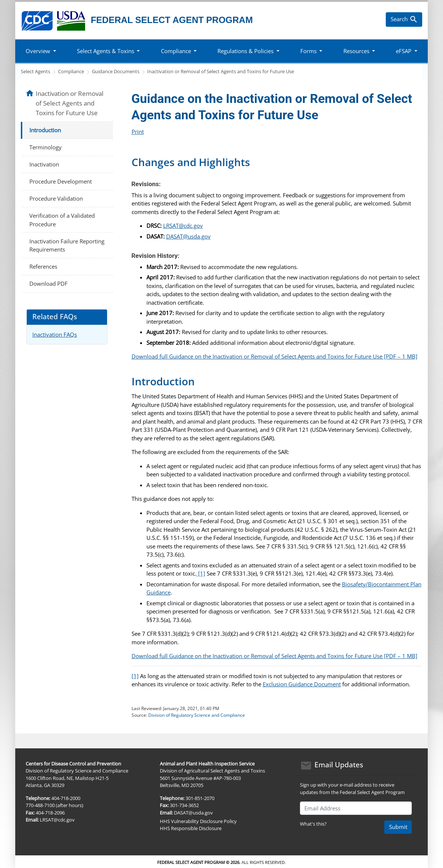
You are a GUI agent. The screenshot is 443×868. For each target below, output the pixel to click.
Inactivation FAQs (55, 334)
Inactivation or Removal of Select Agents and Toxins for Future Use (221, 71)
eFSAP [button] (404, 51)
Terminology (46, 147)
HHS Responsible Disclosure (191, 828)
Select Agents (35, 71)
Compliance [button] (176, 51)
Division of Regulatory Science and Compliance (197, 715)
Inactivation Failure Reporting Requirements (67, 245)
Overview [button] (38, 51)
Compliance (71, 71)
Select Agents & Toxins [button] (106, 51)
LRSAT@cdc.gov (183, 226)
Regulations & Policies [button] (245, 51)
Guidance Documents (116, 71)
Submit (398, 827)
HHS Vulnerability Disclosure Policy (198, 821)
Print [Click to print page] (138, 132)
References (43, 266)
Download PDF (48, 284)
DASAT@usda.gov (188, 236)
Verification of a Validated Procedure (62, 220)
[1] (201, 573)
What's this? (313, 824)
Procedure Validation (56, 198)
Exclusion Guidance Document (302, 684)
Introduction (45, 130)
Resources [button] (356, 51)
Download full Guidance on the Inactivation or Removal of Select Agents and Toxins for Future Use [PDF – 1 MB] (274, 356)
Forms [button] (308, 51)
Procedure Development (61, 181)
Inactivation (44, 164)
